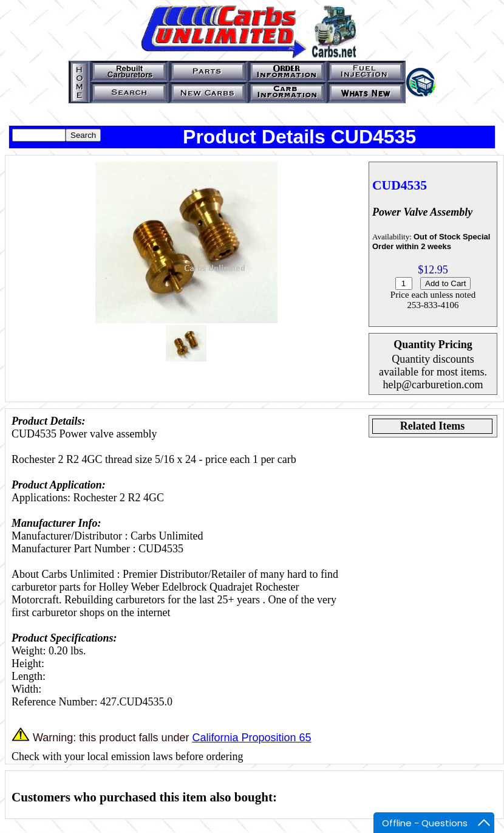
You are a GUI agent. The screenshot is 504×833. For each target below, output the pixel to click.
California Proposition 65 (251, 738)
